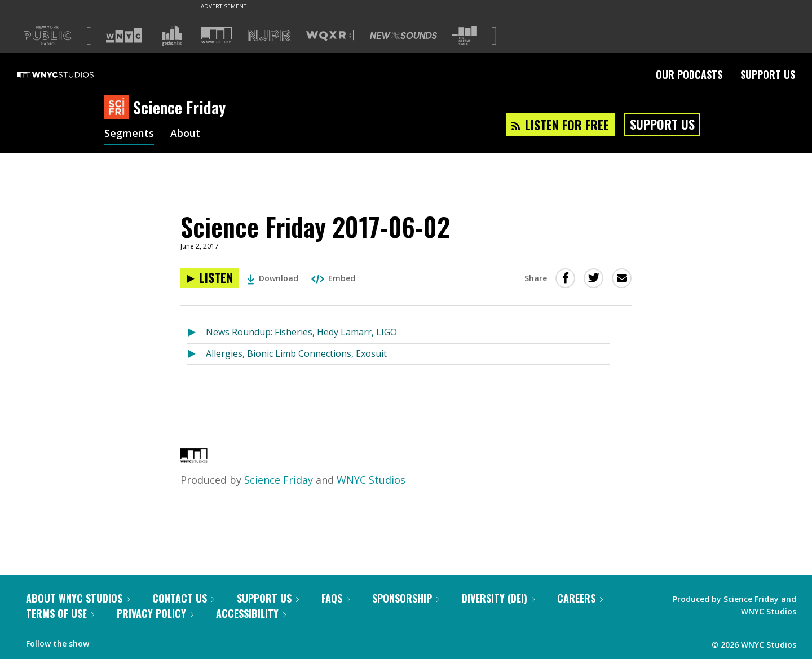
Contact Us (183, 598)
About (185, 134)
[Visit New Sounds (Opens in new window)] (403, 36)
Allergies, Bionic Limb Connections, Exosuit (296, 353)
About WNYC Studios (78, 598)
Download (273, 278)
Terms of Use (60, 613)
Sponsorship (406, 598)
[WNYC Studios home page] (69, 74)
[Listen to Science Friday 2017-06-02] (209, 278)
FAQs (336, 598)
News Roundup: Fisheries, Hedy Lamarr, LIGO (301, 332)
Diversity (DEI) (498, 598)
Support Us (768, 74)
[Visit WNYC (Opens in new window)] (124, 36)
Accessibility (251, 613)
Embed (333, 278)
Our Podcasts (689, 74)
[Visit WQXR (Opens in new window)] (330, 36)
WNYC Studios (371, 480)
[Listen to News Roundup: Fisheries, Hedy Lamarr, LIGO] (197, 333)
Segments (129, 134)
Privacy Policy (155, 613)
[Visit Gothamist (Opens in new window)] (172, 36)
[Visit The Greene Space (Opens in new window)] (465, 36)
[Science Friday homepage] (119, 108)
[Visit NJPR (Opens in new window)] (269, 36)
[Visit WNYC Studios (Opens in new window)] (217, 35)
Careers (580, 598)
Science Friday (279, 480)
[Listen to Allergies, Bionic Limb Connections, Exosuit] (197, 354)
